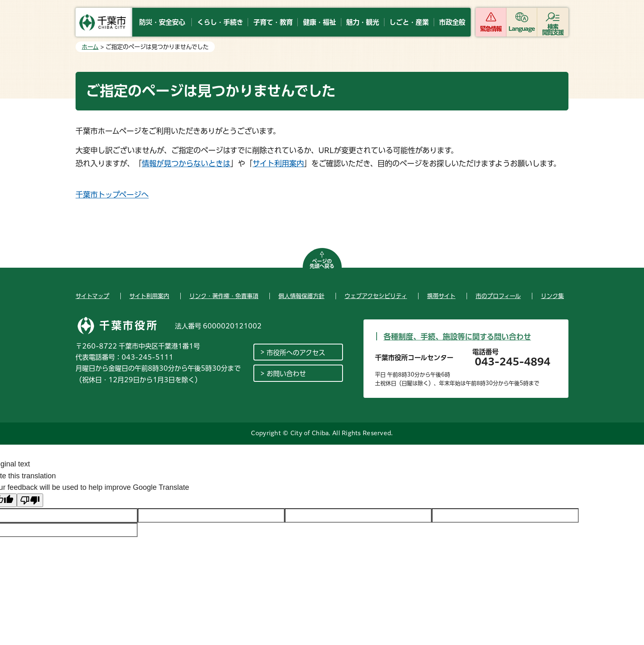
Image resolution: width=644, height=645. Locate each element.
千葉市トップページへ (112, 195)
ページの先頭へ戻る (322, 264)
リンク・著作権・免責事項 (224, 296)
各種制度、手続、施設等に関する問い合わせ (457, 337)
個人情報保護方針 (301, 296)
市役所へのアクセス (296, 353)
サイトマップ (92, 296)
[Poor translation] (30, 500)
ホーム (90, 47)
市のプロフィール (498, 296)
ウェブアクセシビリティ (376, 296)
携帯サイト (441, 296)
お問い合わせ (286, 374)
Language (522, 29)
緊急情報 (491, 29)
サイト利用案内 (278, 163)
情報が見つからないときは (186, 163)
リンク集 (552, 296)
